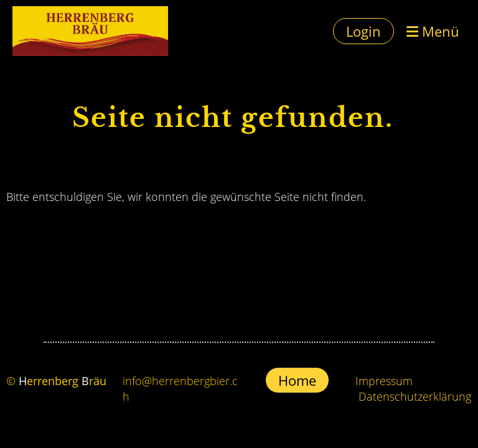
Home (297, 380)
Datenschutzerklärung (415, 396)
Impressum (384, 381)
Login (363, 31)
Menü (433, 31)
